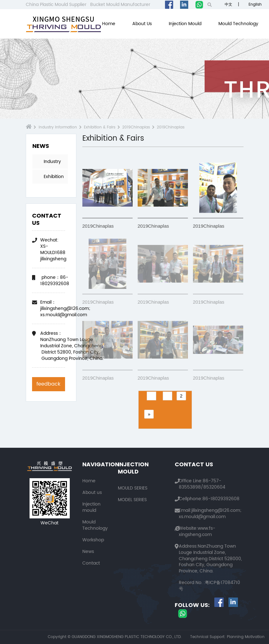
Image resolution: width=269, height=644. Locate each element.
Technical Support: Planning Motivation (227, 637)
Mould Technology (238, 24)
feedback (48, 384)
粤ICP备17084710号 (209, 586)
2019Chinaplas (136, 127)
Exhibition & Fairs (100, 127)
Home (109, 24)
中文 (228, 5)
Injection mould (185, 24)
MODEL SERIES (132, 500)
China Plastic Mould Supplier (56, 5)
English (255, 5)
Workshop (93, 540)
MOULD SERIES (133, 488)
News (88, 552)
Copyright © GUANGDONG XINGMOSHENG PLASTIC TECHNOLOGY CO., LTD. (115, 637)
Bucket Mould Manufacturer (120, 5)
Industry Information (58, 127)
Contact (91, 563)
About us (142, 24)
